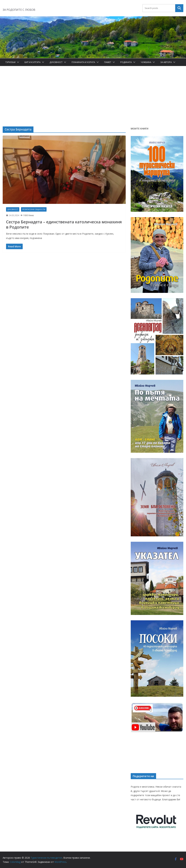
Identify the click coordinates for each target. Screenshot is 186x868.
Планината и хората (83, 62)
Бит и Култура (33, 62)
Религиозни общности (34, 209)
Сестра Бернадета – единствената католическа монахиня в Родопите (64, 224)
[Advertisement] (93, 91)
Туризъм (10, 62)
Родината (126, 62)
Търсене (179, 8)
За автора (166, 62)
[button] (17, 62)
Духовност (56, 62)
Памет (108, 62)
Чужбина (146, 62)
